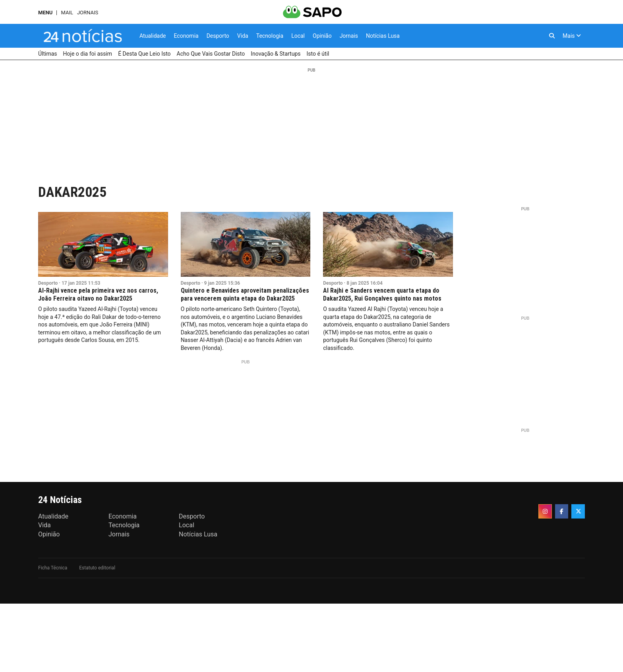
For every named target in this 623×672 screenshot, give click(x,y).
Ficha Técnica (53, 568)
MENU (45, 13)
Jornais (88, 13)
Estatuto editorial (97, 568)
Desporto (48, 283)
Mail (67, 13)
